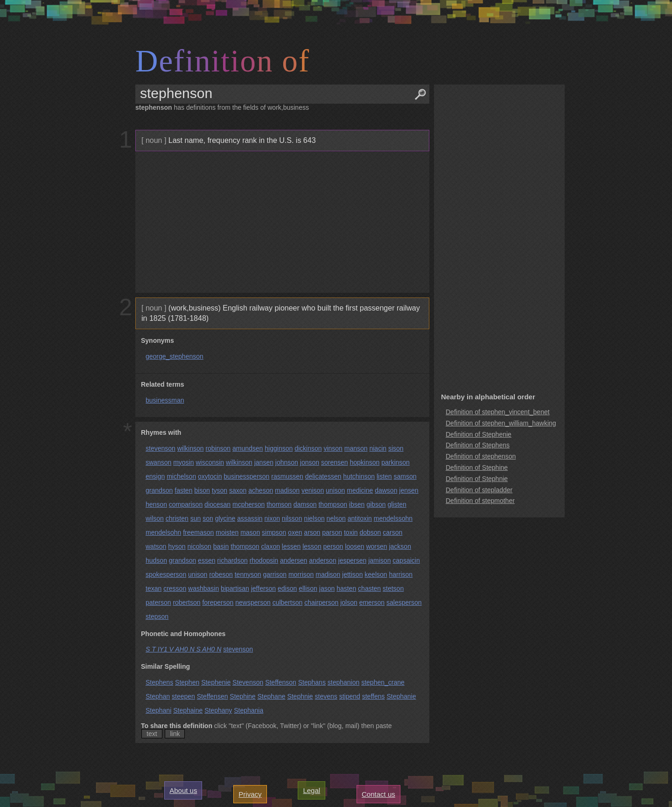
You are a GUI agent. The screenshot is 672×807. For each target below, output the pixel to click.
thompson (332, 504)
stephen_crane (383, 682)
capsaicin (406, 560)
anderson (322, 560)
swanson (158, 462)
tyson (220, 490)
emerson (372, 602)
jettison (352, 574)
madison (287, 490)
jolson (349, 602)
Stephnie (300, 696)
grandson (159, 490)
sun (196, 518)
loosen (354, 546)
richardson (232, 560)
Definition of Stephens (478, 445)
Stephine (242, 696)
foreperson (218, 602)
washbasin (203, 588)
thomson (279, 504)
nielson (314, 518)
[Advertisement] (281, 222)
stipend (350, 696)
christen (177, 518)
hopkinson (364, 462)
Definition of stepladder (479, 490)
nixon (272, 518)
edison (287, 588)
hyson (177, 546)
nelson (336, 518)
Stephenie (216, 682)
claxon (271, 546)
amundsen (248, 448)
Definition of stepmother (480, 501)
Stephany (218, 710)
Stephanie (401, 696)
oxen (295, 532)
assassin (250, 518)
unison (335, 490)
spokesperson (166, 574)
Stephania (248, 710)
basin (221, 546)
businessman (165, 400)
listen (384, 476)
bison (202, 490)
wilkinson (191, 448)
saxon (238, 490)
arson (312, 532)
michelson (181, 476)
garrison (275, 574)
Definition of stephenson (481, 456)
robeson (221, 574)
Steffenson (281, 682)
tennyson (248, 574)
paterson (158, 602)
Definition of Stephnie (477, 479)
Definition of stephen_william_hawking (501, 423)
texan (154, 588)
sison (396, 448)
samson (405, 476)
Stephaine (188, 710)
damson (305, 504)
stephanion (344, 682)
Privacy (250, 794)
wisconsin (210, 462)
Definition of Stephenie (479, 434)
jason (327, 588)
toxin (351, 532)
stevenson (161, 448)
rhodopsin (264, 560)
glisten (397, 504)
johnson (287, 462)
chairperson (321, 602)
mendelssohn (393, 518)
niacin (378, 448)
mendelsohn (163, 532)
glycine (225, 518)
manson (356, 448)
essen (206, 560)
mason (250, 532)
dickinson (308, 448)
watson (156, 546)
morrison (301, 574)
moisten (227, 532)
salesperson (404, 602)
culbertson (288, 602)
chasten (369, 588)
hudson (156, 560)
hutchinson (359, 476)
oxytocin (210, 476)
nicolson (199, 546)
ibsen (357, 504)
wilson (155, 518)
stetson (393, 588)
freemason (198, 532)
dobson (370, 532)
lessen (291, 546)
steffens (374, 696)
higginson (279, 448)
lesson (312, 546)
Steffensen (213, 696)
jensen (409, 490)
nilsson (292, 518)
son (208, 518)
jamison (379, 560)
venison (313, 490)
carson (392, 532)
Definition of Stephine (477, 467)
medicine (360, 490)
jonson (310, 462)
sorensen (335, 462)
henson (156, 504)
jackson (400, 546)
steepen (183, 696)
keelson (376, 574)
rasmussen (287, 476)
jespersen (353, 560)
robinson (218, 448)
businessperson (246, 476)
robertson (186, 602)
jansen (264, 462)
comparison (186, 504)
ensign (155, 476)
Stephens (159, 682)
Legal (311, 790)
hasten (346, 588)
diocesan (217, 504)
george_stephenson (175, 356)
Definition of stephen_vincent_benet (498, 412)
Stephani (158, 710)
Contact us (378, 794)
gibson (376, 504)
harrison (401, 574)
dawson (386, 490)
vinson (333, 448)
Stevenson (248, 682)
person (333, 546)
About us (183, 790)
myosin (183, 462)
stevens (326, 696)
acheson (261, 490)
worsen (376, 546)
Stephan (158, 696)
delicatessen (323, 476)
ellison (308, 588)
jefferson (263, 588)
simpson (274, 532)
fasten (183, 490)
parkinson (395, 462)
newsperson (253, 602)
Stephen (187, 682)
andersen (294, 560)
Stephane (272, 696)
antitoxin (360, 518)
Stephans (312, 682)
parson (332, 532)
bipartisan (235, 588)
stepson (157, 616)
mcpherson (248, 504)
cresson (175, 588)
